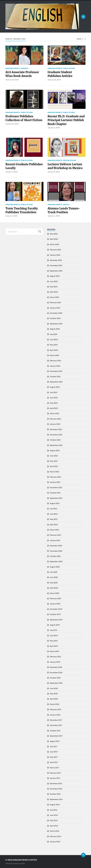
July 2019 (53, 630)
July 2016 (53, 810)
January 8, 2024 (54, 172)
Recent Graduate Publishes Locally (24, 166)
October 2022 (55, 440)
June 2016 (54, 815)
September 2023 (56, 382)
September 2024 (56, 324)
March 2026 (54, 244)
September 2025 (56, 271)
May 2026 (54, 234)
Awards (25, 68)
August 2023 (55, 387)
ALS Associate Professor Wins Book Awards (22, 74)
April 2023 (54, 408)
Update (66, 205)
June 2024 (54, 339)
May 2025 (54, 287)
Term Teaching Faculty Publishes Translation (22, 210)
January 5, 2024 (11, 216)
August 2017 (55, 741)
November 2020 (56, 551)
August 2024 (55, 329)
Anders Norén (19, 864)
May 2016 (54, 820)
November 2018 (56, 672)
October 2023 (55, 376)
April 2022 (54, 466)
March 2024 (54, 355)
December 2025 (56, 260)
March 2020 (54, 593)
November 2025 (56, 265)
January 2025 (55, 308)
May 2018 (54, 694)
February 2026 (55, 250)
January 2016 (55, 842)
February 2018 (55, 709)
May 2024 (54, 345)
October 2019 (55, 614)
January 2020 (55, 604)
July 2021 (53, 508)
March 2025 (54, 297)
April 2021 (54, 524)
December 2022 (56, 429)
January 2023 (55, 424)
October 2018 (55, 678)
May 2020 (54, 583)
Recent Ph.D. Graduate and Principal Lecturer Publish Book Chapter (66, 120)
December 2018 (56, 667)
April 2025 (54, 292)
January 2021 (55, 540)
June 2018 (54, 688)
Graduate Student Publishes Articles (60, 74)
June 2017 (54, 752)
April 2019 (54, 646)
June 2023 (54, 398)
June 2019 (54, 635)
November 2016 (56, 789)
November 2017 (56, 725)
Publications (69, 68)
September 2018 (56, 683)
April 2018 (54, 699)
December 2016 (56, 783)
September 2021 (56, 498)
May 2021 (54, 519)
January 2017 (55, 778)
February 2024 (55, 361)
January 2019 (55, 662)
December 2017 (56, 720)
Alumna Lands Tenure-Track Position (64, 210)
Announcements (13, 68)
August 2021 (55, 503)
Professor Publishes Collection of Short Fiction (24, 118)
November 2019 (56, 609)
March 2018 (54, 704)
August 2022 (55, 450)
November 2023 (56, 371)
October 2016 (55, 794)
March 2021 (54, 530)
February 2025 (55, 302)
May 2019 (54, 641)
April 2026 (54, 239)
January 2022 (55, 482)
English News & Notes (25, 860)
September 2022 (56, 445)
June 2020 (54, 577)
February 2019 (55, 656)
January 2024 (55, 366)
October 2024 (55, 318)
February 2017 (55, 773)
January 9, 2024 (54, 128)
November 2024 (56, 313)
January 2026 (55, 255)
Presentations (70, 160)
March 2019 (54, 651)
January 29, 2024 (12, 80)
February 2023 (55, 419)
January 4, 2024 (54, 216)
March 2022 (54, 472)
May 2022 (54, 461)
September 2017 (56, 736)
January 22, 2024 (12, 124)
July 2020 (53, 572)
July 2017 (53, 746)
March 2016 (54, 831)
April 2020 (54, 588)
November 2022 (56, 435)
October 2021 (55, 493)
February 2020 (55, 598)
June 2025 (54, 281)
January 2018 (55, 715)
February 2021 (55, 535)
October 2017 (55, 731)
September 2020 (56, 561)
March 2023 (54, 413)
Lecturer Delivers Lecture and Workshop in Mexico (65, 166)
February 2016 (55, 836)
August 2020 (55, 567)
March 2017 (54, 768)
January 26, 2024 (54, 80)
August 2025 (55, 276)
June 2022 (54, 456)
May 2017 (54, 757)
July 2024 (53, 334)
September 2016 (56, 799)
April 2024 (54, 350)
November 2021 (56, 487)
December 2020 (56, 546)
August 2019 (55, 625)
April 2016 (54, 826)
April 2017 (54, 762)
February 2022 (55, 477)
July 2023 (53, 392)
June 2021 (54, 514)
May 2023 (54, 403)
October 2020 (55, 556)
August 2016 (55, 804)
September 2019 (56, 620)
